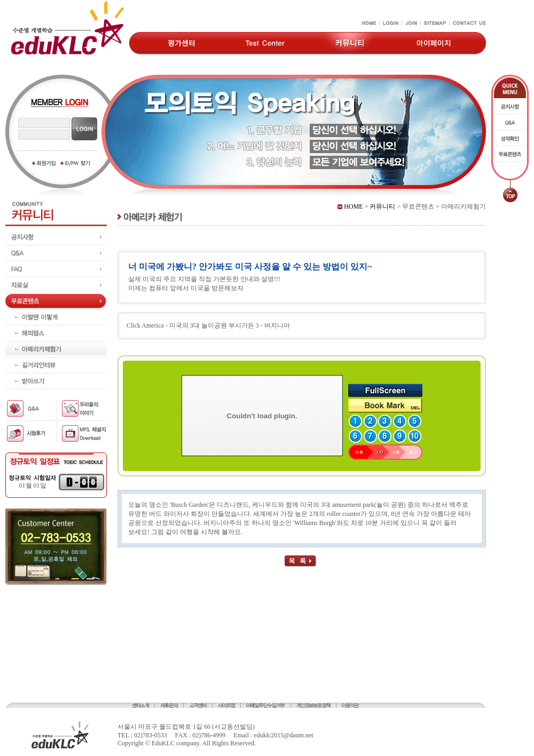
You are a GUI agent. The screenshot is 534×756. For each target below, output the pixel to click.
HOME (350, 206)
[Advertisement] (56, 636)
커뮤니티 (382, 206)
